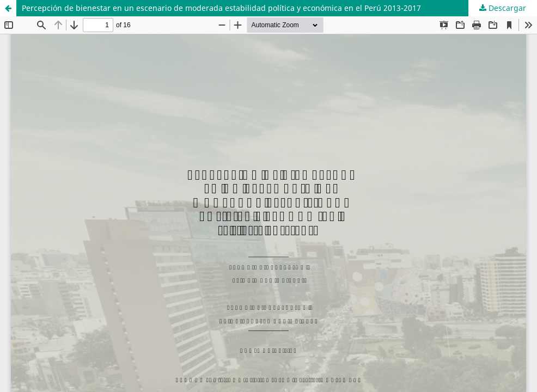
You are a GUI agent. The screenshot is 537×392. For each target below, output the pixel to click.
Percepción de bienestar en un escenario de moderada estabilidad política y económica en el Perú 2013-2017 (221, 8)
